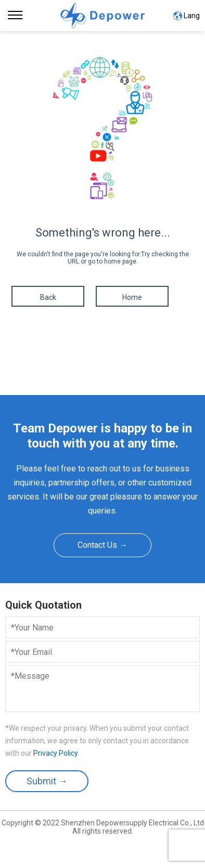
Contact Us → (102, 545)
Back (48, 297)
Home (132, 297)
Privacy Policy (55, 753)
